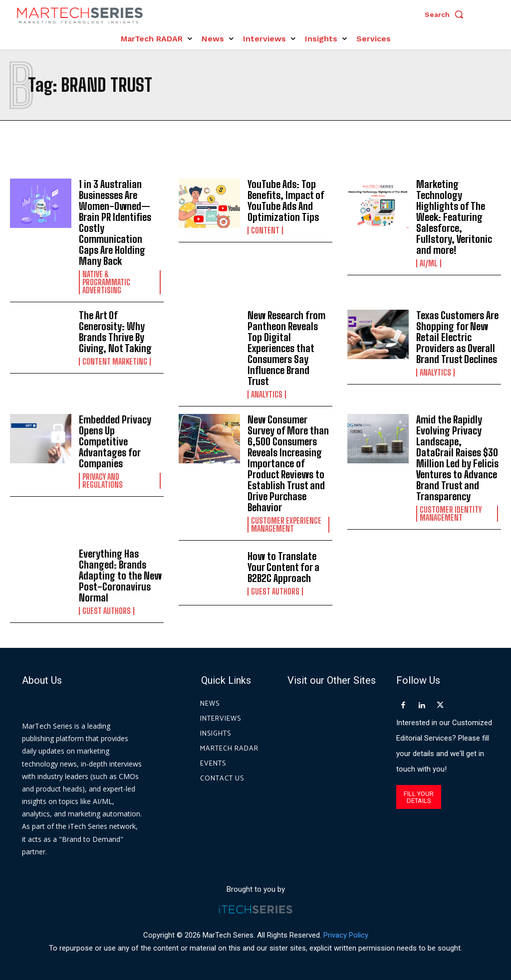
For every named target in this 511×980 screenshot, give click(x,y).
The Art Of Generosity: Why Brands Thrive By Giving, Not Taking (115, 332)
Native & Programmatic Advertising (106, 282)
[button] (447, 14)
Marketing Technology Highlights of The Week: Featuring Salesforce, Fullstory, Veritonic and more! (454, 217)
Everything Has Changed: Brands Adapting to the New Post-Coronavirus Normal (120, 576)
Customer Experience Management (286, 525)
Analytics (267, 394)
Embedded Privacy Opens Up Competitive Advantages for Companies (115, 441)
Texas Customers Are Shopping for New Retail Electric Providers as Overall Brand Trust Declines (457, 337)
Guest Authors (107, 611)
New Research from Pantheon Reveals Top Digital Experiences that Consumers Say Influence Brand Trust (286, 348)
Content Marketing (115, 362)
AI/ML (429, 263)
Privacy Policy (346, 935)
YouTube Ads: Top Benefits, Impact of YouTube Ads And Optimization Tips (286, 200)
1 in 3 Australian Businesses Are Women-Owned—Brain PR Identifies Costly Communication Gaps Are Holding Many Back (115, 222)
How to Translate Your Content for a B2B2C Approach (283, 567)
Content (265, 230)
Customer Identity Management (451, 514)
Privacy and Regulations (103, 481)
